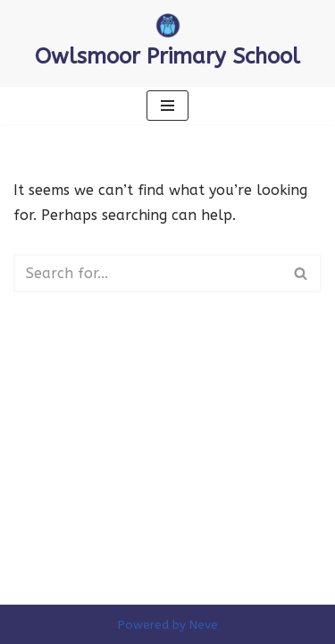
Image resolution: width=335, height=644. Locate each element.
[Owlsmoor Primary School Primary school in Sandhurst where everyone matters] (167, 43)
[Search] (147, 273)
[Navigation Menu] (167, 106)
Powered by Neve (168, 625)
